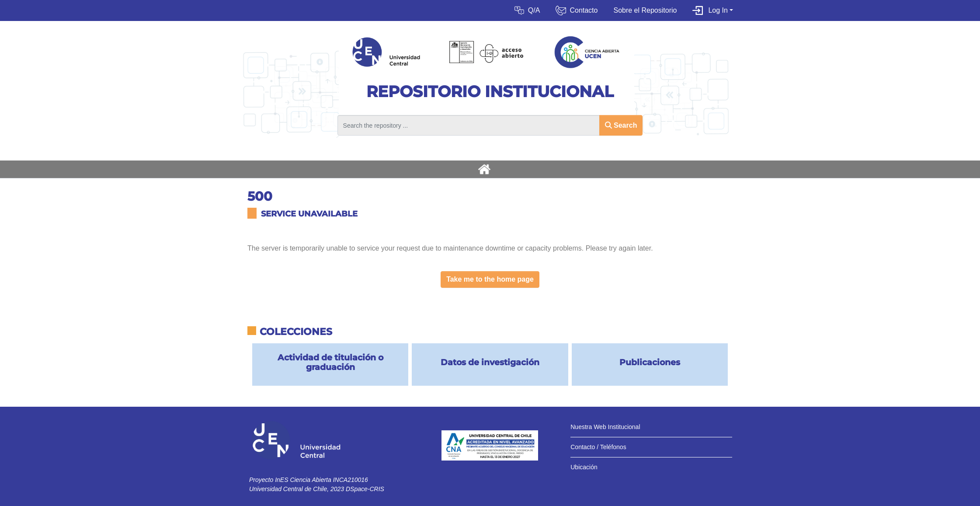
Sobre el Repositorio (645, 10)
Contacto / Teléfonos (598, 447)
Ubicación (584, 467)
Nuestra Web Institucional (605, 427)
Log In (718, 10)
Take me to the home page (490, 279)
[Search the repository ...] (469, 125)
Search (621, 125)
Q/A (534, 10)
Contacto (584, 10)
